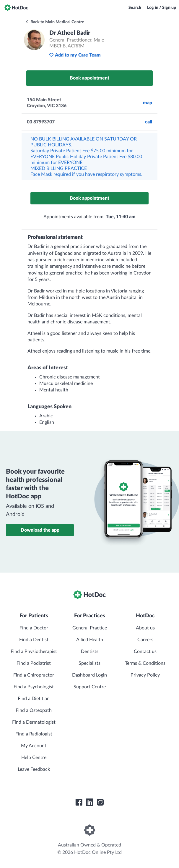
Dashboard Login (89, 675)
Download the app (40, 530)
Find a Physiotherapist (34, 652)
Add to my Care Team (75, 55)
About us (145, 628)
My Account (34, 746)
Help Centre (34, 758)
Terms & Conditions (145, 663)
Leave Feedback (34, 769)
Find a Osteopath (34, 710)
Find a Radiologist (34, 734)
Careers (145, 640)
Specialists (89, 663)
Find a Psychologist (34, 687)
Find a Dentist (34, 640)
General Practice (90, 628)
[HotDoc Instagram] (100, 802)
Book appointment (89, 78)
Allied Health (90, 640)
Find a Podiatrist (34, 663)
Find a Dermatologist (34, 722)
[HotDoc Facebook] (79, 802)
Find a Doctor (34, 628)
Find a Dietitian (34, 699)
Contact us (145, 652)
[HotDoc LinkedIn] (89, 802)
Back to (55, 22)
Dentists (90, 652)
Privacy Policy (145, 675)
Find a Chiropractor (34, 675)
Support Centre (90, 687)
